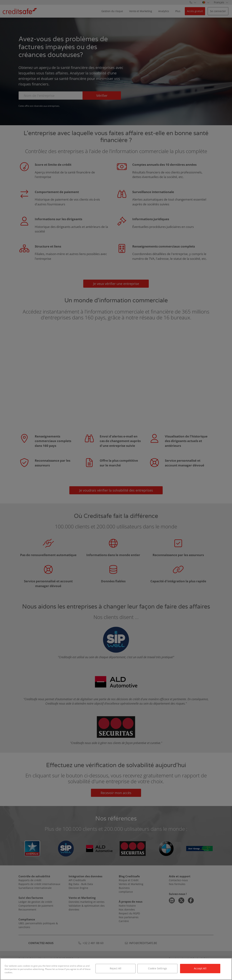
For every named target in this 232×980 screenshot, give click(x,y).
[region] (116, 969)
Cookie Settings (158, 968)
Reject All (116, 968)
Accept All (200, 968)
